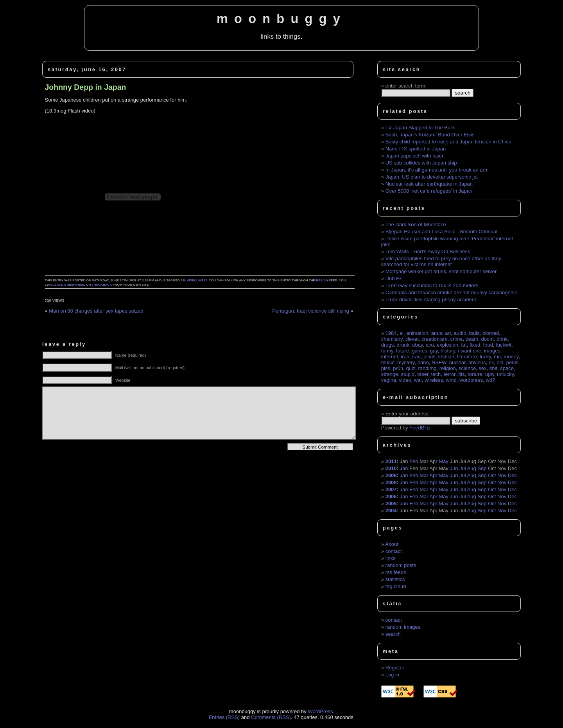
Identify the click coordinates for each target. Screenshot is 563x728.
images (492, 351)
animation (417, 333)
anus (437, 333)
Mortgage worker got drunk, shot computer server (441, 271)
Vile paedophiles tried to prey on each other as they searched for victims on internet (441, 261)
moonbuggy (281, 19)
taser (423, 374)
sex (482, 368)
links (391, 558)
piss (386, 368)
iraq (416, 357)
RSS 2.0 (322, 280)
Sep (482, 468)
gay (434, 351)
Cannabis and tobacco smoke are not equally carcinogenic (451, 292)
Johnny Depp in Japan (86, 87)
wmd (451, 380)
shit (493, 368)
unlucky (505, 374)
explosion (447, 345)
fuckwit (504, 345)
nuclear (457, 362)
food (488, 345)
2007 (391, 489)
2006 (391, 496)
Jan (404, 468)
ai (402, 333)
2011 (391, 461)
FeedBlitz (420, 428)
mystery (406, 362)
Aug (472, 468)
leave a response (68, 285)
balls (474, 333)
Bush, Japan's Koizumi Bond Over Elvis (430, 135)
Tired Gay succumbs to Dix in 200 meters (432, 285)
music (388, 362)
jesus (429, 357)
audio (460, 333)
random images (403, 627)
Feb (414, 461)
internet (390, 357)
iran (405, 357)
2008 (391, 482)
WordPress (320, 711)
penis (512, 362)
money (511, 357)
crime (457, 339)
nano (423, 362)
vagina (389, 380)
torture (475, 374)
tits (462, 374)
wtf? (203, 280)
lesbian (446, 357)
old (500, 362)
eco (430, 345)
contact (394, 551)
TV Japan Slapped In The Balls (420, 128)
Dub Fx (394, 278)
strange (390, 374)
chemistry (392, 339)
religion (448, 368)
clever (412, 339)
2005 (391, 504)
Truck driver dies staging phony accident (430, 300)
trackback (102, 285)
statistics (395, 579)
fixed (475, 345)
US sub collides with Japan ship (421, 163)
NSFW (439, 362)
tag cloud (396, 586)
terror (450, 374)
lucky (485, 357)
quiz (411, 368)
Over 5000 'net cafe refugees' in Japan (429, 191)
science (467, 368)
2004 (391, 511)
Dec (512, 475)
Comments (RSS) (271, 717)
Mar (424, 475)
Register (395, 668)
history (448, 351)
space (507, 368)
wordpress (471, 380)
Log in (392, 675)
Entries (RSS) (224, 717)
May (444, 461)
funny (387, 351)
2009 (391, 475)
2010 (391, 468)
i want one (469, 351)
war (418, 380)
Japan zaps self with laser (415, 156)
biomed (491, 333)
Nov (502, 475)
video (192, 280)
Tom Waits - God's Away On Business (428, 251)
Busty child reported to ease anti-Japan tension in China (448, 142)
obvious (477, 362)
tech (436, 374)
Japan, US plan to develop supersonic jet (432, 177)
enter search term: (406, 86)
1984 (391, 333)
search (393, 634)
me (497, 357)
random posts (401, 565)
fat (464, 345)
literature (467, 357)
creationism (434, 339)
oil (491, 362)
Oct (492, 475)
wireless (434, 380)
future (403, 351)
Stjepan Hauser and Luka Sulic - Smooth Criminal (441, 232)
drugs (388, 345)
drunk (403, 345)
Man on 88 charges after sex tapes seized (96, 311)
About (392, 544)
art (448, 333)
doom (487, 339)
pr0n (398, 368)
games (419, 351)
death (472, 339)
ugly (490, 374)
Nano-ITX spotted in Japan (416, 149)
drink (502, 339)
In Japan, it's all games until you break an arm (437, 170)
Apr (433, 475)
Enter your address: (408, 414)
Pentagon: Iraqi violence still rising (311, 311)
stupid (408, 374)
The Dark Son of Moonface (415, 224)
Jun (454, 468)
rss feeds (396, 572)
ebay (417, 345)
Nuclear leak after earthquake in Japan (429, 184)
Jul (463, 468)
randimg (428, 368)
